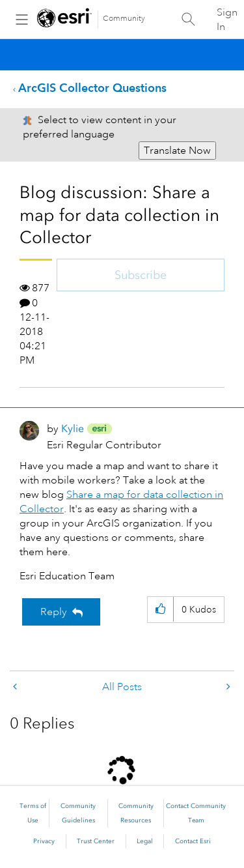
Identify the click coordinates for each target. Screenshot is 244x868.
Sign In (227, 20)
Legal (145, 841)
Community (124, 19)
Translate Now (177, 151)
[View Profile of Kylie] (73, 428)
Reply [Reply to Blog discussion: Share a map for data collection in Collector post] (54, 612)
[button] (160, 610)
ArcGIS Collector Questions (92, 88)
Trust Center (96, 841)
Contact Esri (193, 841)
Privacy (44, 841)
